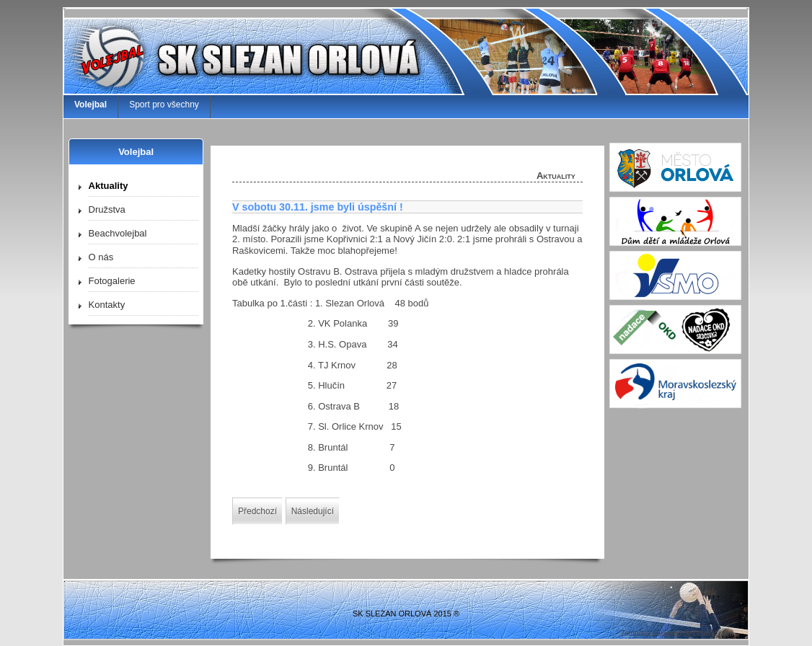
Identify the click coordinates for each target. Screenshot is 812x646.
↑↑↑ (714, 597)
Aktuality (109, 186)
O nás (101, 257)
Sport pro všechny (164, 105)
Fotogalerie (112, 281)
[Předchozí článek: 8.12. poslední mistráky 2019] (257, 511)
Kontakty (107, 305)
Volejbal (91, 105)
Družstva (107, 209)
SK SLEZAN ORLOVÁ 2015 (402, 614)
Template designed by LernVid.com (677, 633)
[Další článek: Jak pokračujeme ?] (313, 511)
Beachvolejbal (118, 233)
